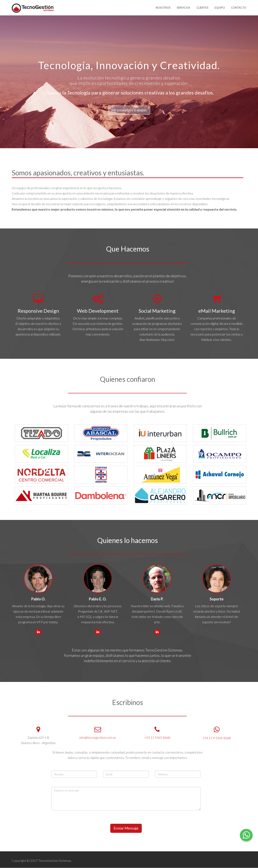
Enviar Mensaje (126, 828)
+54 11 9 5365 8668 (217, 738)
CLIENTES (202, 8)
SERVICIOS (184, 8)
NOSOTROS (163, 8)
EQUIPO (220, 8)
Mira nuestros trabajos (129, 110)
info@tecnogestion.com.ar (98, 737)
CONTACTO (239, 8)
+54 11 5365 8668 (157, 737)
